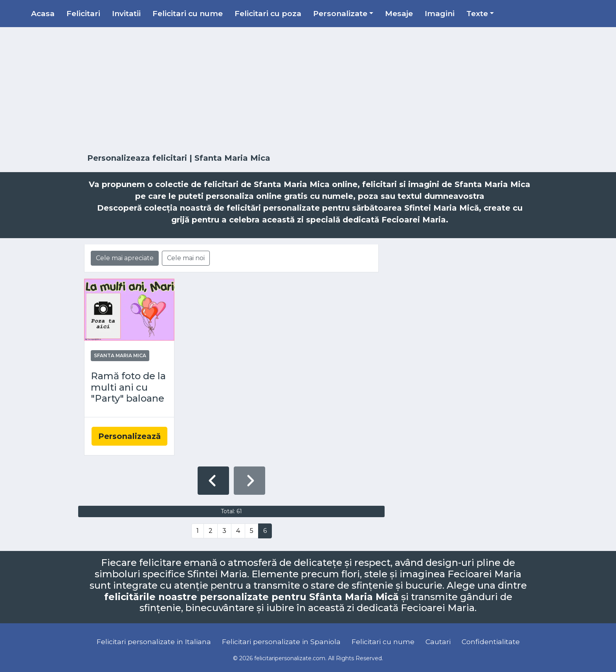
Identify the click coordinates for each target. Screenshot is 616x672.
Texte (477, 13)
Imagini (440, 13)
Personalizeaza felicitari (137, 158)
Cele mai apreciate (125, 258)
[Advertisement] (308, 90)
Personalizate (340, 13)
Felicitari (83, 13)
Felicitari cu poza (268, 13)
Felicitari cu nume (188, 13)
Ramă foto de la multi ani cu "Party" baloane (128, 387)
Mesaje (399, 13)
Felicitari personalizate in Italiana (154, 642)
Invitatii (126, 13)
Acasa (43, 13)
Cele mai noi (186, 258)
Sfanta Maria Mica (120, 355)
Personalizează (129, 436)
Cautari (438, 642)
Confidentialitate (491, 642)
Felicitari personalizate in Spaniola (281, 642)
